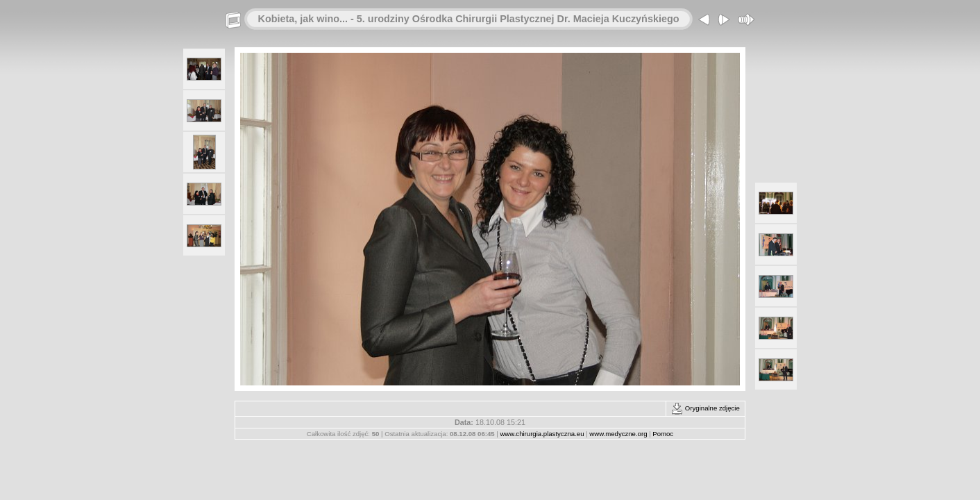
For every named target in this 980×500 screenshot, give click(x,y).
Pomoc (663, 434)
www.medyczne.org (618, 434)
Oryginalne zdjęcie (706, 408)
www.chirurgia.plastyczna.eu (542, 434)
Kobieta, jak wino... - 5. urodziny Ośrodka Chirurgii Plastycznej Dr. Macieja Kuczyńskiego (469, 19)
